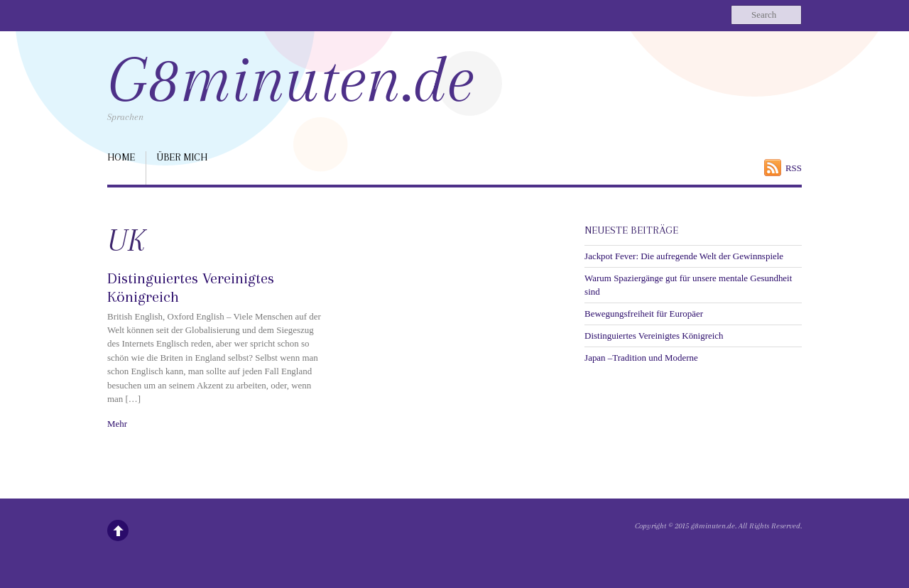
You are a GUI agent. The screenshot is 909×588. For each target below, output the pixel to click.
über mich (182, 157)
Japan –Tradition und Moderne (641, 358)
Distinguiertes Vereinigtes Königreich (654, 336)
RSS (794, 168)
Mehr (117, 424)
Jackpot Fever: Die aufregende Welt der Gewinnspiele (684, 256)
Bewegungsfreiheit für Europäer (644, 314)
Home (121, 157)
